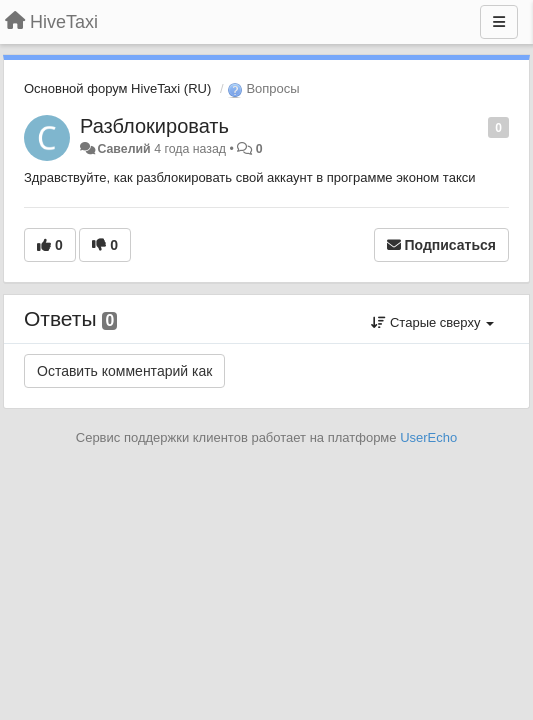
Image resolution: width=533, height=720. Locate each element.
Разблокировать (154, 126)
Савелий (123, 149)
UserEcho (428, 437)
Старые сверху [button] (432, 322)
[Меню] (499, 22)
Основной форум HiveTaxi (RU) (117, 88)
